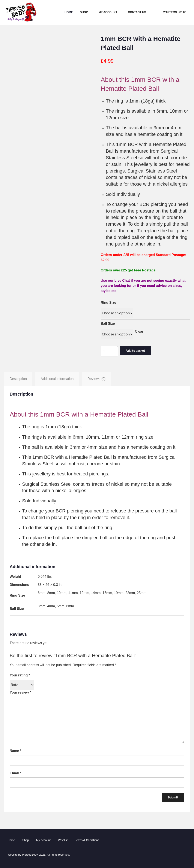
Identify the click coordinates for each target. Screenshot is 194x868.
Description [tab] (18, 379)
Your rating (20, 675)
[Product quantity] (109, 351)
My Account (110, 12)
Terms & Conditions (87, 840)
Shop (86, 12)
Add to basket (135, 351)
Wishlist (63, 840)
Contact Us (139, 12)
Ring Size (108, 303)
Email (15, 773)
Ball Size (108, 324)
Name (15, 751)
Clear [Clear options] (139, 331)
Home (69, 12)
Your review (20, 692)
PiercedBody (30, 855)
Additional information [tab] (57, 379)
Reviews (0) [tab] (96, 379)
